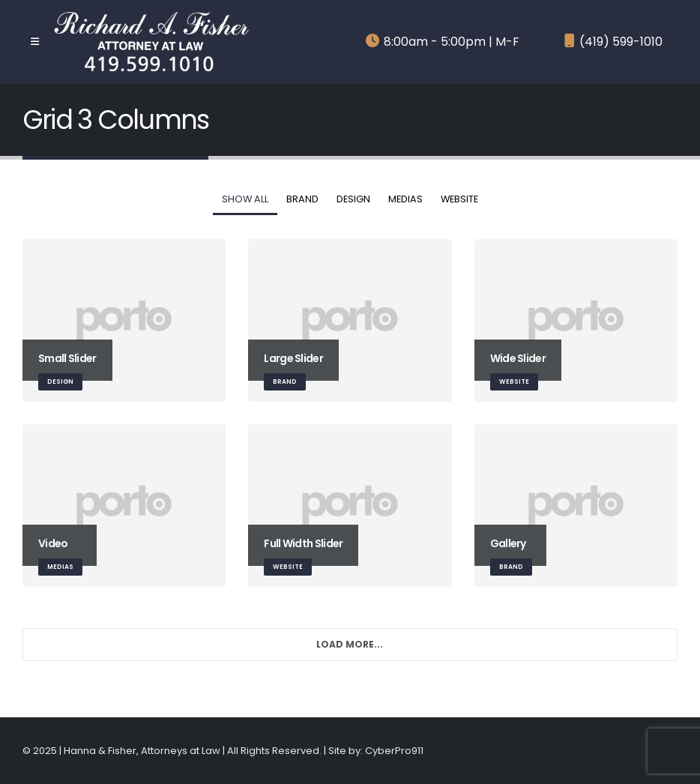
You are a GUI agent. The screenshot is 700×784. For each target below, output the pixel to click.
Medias (405, 199)
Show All (245, 199)
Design (353, 199)
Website (459, 199)
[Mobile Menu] (35, 42)
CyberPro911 (394, 751)
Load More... (350, 644)
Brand (302, 199)
